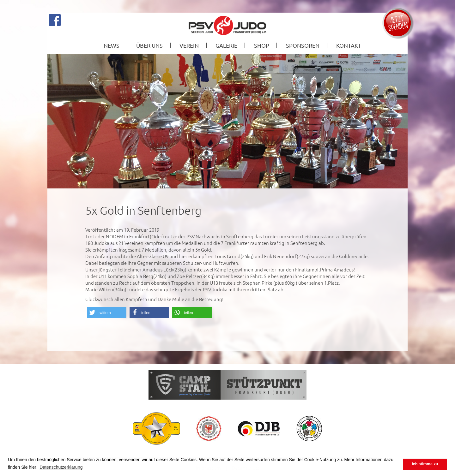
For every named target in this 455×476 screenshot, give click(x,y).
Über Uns (149, 45)
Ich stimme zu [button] (425, 464)
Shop (262, 45)
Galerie (226, 45)
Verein (189, 45)
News (112, 45)
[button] (107, 313)
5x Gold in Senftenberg (143, 210)
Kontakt (349, 45)
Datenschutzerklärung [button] (61, 467)
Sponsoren (303, 45)
